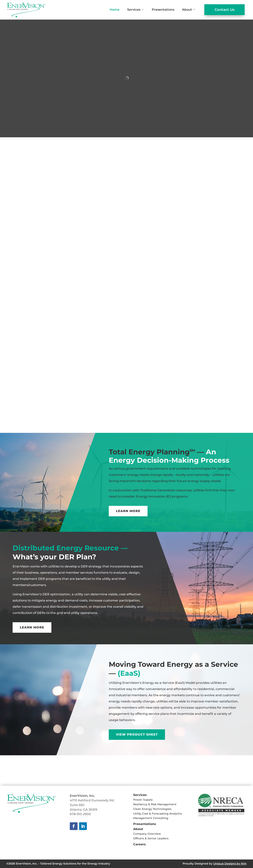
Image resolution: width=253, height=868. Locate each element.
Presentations (163, 10)
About (189, 10)
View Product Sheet (137, 734)
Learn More (128, 511)
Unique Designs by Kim (230, 864)
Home (115, 10)
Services (136, 10)
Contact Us (225, 10)
